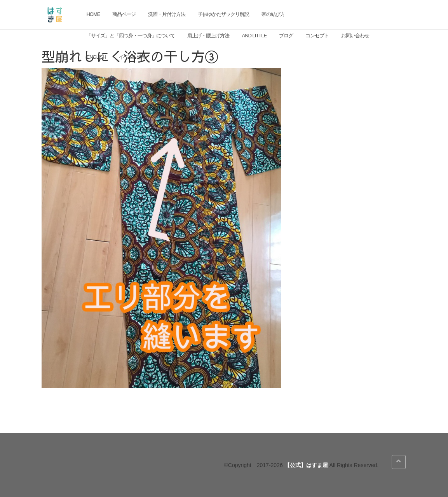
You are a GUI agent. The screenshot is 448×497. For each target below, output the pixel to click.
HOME (93, 14)
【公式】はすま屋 (306, 465)
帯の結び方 (273, 14)
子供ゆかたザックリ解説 (223, 14)
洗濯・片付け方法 (167, 14)
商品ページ (124, 14)
